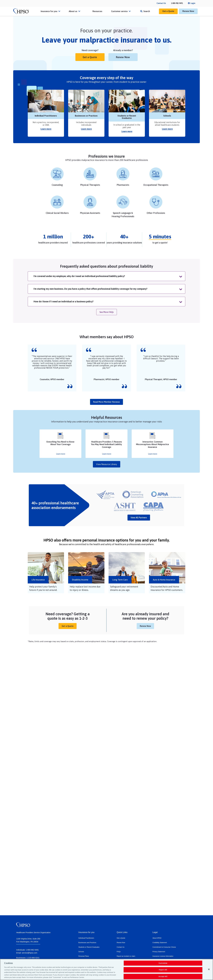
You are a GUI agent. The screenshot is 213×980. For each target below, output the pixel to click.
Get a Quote (168, 11)
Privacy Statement (159, 952)
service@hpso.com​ (29, 953)
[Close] (209, 969)
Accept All (163, 976)
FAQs (119, 952)
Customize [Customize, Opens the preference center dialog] (163, 963)
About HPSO (157, 938)
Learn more (46, 129)
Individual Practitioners (86, 938)
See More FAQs (107, 312)
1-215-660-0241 (33, 958)
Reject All (163, 970)
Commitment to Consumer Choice (164, 947)
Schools (81, 952)
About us (75, 11)
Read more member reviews (106, 402)
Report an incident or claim (126, 956)
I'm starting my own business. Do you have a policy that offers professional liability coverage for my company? (90, 289)
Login (193, 3)
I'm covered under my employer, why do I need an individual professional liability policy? (79, 276)
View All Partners (139, 518)
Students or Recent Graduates (89, 947)
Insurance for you (51, 11)
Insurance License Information (163, 956)
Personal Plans (84, 956)
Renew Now (188, 11)
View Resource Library (107, 464)
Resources (97, 11)
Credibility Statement (160, 943)
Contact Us (161, 3)
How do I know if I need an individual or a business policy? (63, 301)
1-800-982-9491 (177, 3)
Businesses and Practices (87, 943)
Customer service (121, 11)
